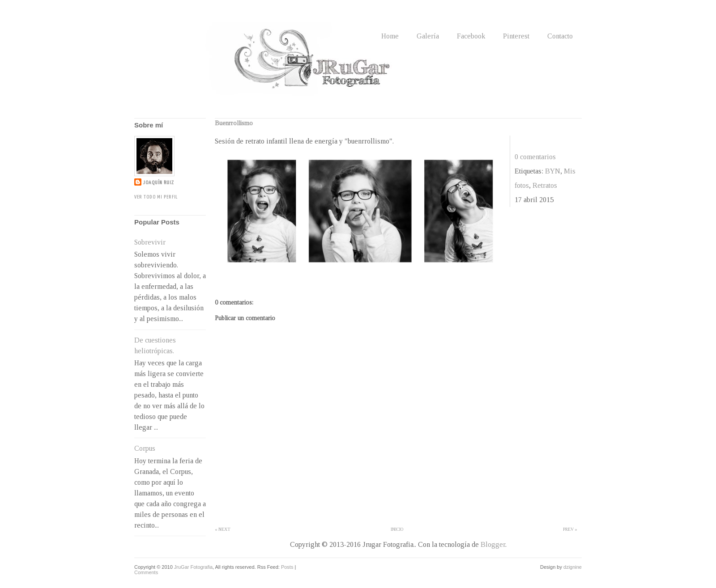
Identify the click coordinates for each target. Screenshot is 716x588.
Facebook (471, 36)
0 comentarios (535, 157)
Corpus (145, 448)
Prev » (570, 529)
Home (390, 36)
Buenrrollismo (234, 123)
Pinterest (516, 36)
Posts (287, 567)
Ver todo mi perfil (156, 197)
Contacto (560, 36)
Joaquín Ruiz (159, 183)
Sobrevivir (150, 242)
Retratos (545, 185)
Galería (428, 36)
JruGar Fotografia (193, 567)
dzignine (573, 567)
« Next (223, 529)
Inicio (397, 529)
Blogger (493, 544)
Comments (146, 572)
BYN (553, 171)
